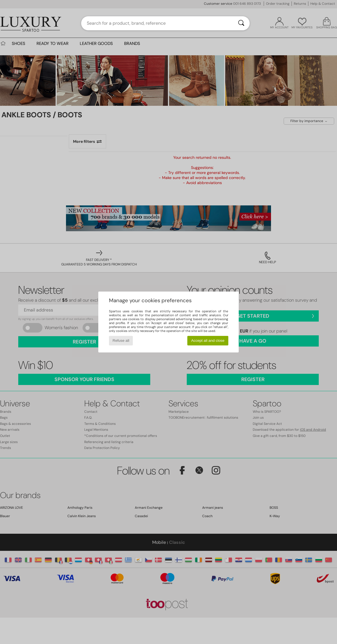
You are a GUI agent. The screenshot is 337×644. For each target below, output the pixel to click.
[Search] (241, 23)
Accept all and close (208, 341)
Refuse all (121, 341)
